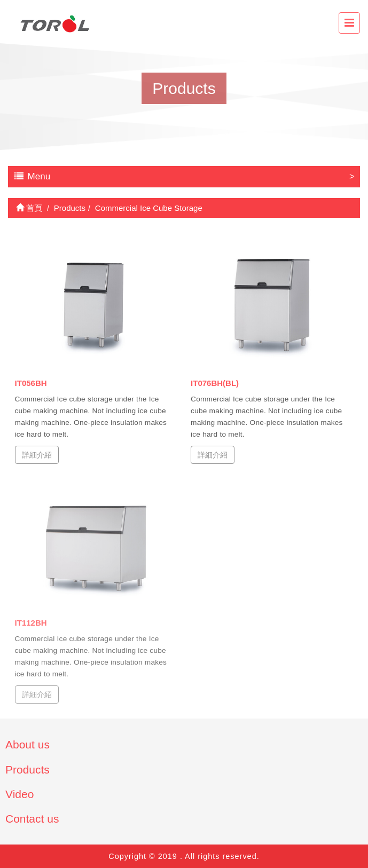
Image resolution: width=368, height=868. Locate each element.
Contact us (32, 819)
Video (19, 794)
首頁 (29, 208)
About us (28, 744)
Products (28, 770)
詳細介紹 (37, 454)
